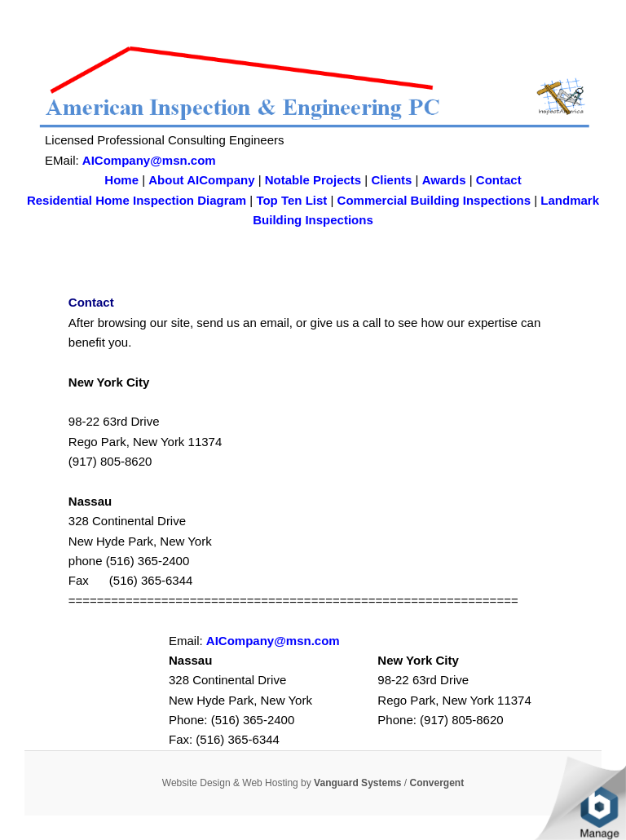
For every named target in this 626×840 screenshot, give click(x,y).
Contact (499, 180)
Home (121, 180)
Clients (391, 180)
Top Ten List (291, 200)
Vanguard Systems (357, 783)
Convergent (437, 783)
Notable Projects (313, 180)
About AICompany (201, 180)
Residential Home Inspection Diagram (137, 200)
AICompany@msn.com (149, 160)
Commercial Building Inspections (434, 200)
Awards (444, 180)
